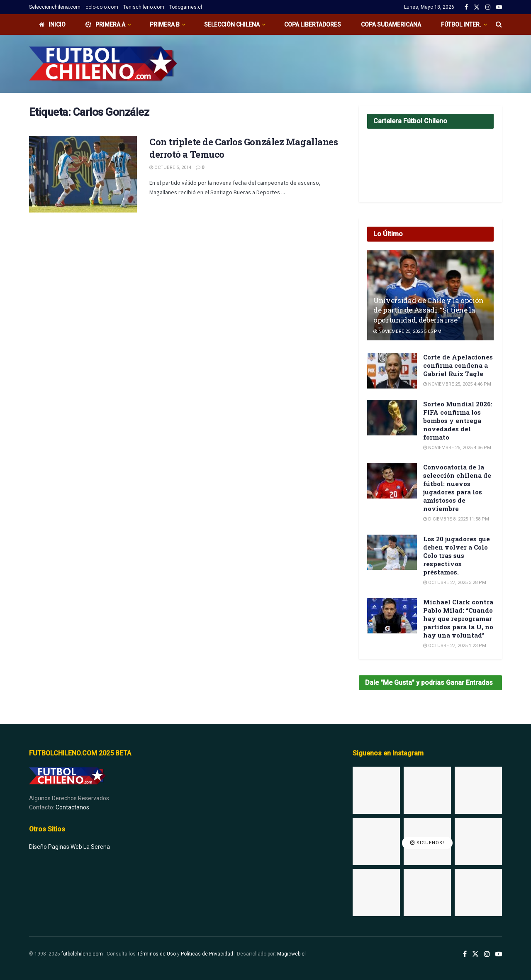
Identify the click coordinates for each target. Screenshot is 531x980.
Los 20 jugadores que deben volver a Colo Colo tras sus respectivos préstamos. (457, 555)
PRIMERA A (105, 24)
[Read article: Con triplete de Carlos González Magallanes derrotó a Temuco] (83, 174)
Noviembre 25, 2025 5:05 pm (407, 331)
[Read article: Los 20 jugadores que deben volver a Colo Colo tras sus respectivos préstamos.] (392, 552)
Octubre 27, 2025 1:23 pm (455, 646)
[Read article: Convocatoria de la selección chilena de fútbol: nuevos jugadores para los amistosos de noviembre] (392, 481)
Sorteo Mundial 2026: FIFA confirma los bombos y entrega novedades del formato (458, 420)
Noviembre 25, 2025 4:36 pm (457, 448)
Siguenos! (427, 843)
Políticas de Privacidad (207, 954)
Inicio (52, 24)
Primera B (165, 24)
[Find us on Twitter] (475, 954)
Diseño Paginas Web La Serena (69, 847)
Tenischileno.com (144, 7)
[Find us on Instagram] (487, 954)
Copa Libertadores (313, 24)
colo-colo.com (102, 7)
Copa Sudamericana (391, 24)
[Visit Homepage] (103, 64)
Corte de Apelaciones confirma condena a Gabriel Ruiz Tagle (458, 365)
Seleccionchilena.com (55, 7)
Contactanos (72, 807)
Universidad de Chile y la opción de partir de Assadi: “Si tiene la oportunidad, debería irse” (429, 310)
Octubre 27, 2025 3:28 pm (455, 583)
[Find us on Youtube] (499, 954)
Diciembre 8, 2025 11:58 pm (456, 519)
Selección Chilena (232, 24)
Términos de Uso (156, 954)
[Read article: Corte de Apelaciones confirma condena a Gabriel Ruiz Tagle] (392, 371)
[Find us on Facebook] (465, 954)
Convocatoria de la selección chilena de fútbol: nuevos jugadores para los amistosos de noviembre (457, 488)
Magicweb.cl (291, 954)
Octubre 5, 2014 (170, 167)
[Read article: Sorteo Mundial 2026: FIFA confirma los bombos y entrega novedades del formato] (392, 418)
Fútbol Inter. (461, 24)
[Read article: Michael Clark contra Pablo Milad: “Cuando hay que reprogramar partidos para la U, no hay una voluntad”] (392, 616)
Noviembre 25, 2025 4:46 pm (457, 384)
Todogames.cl (186, 7)
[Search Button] (499, 24)
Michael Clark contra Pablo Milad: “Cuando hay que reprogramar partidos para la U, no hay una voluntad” (458, 618)
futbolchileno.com (82, 954)
